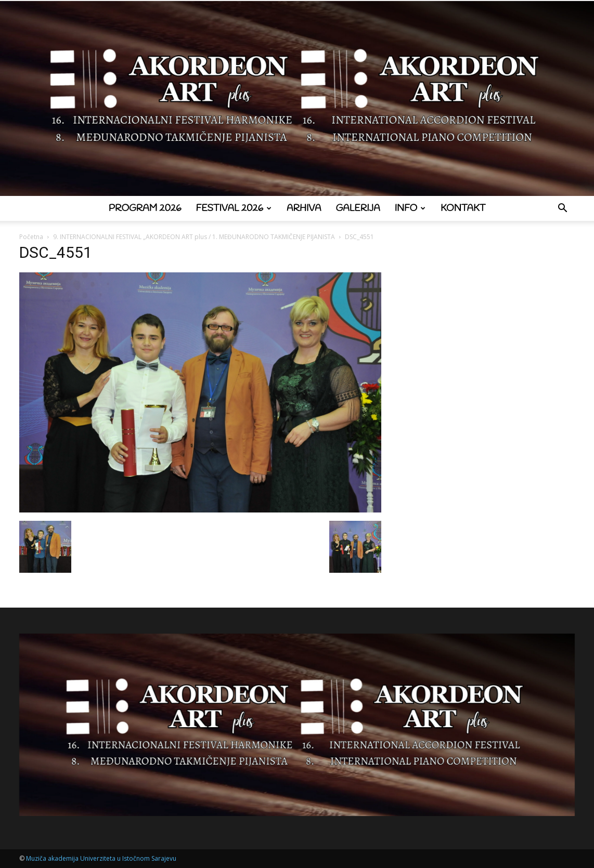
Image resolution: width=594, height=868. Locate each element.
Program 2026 (145, 208)
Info (410, 208)
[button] (562, 209)
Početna (31, 237)
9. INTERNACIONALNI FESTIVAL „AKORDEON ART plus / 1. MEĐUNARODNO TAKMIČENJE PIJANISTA (194, 237)
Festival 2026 (234, 208)
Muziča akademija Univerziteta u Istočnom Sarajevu (101, 858)
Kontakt (463, 208)
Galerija (358, 208)
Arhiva (304, 208)
